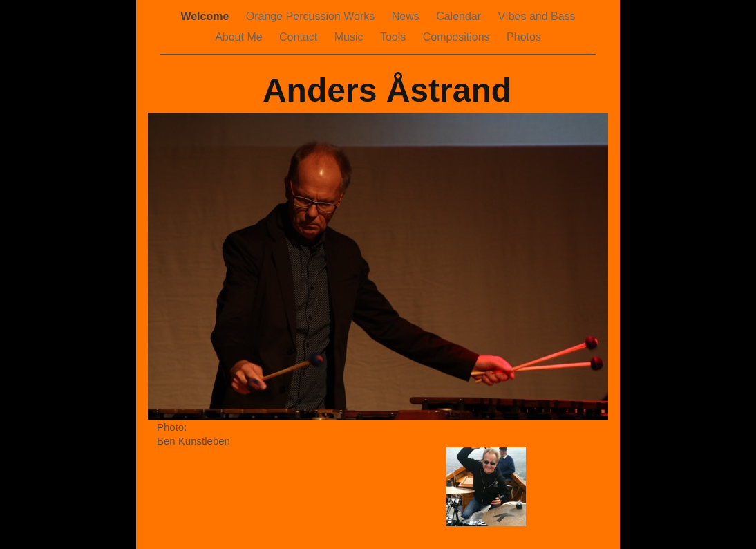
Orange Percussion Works (312, 16)
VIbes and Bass (537, 16)
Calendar (460, 16)
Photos (524, 37)
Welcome (206, 16)
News (407, 16)
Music (350, 37)
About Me (240, 37)
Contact (300, 37)
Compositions (458, 37)
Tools (395, 37)
